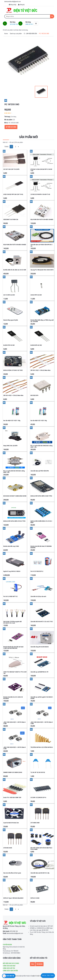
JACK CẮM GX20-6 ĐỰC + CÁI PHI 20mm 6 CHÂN (14, 723)
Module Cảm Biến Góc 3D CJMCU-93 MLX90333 (13, 698)
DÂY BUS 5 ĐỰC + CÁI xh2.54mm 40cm (40, 370)
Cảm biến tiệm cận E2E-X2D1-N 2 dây (40, 873)
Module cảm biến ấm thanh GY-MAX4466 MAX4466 (41, 547)
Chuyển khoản (7, 945)
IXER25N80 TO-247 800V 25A (11, 220)
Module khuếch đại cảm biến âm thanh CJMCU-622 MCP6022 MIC (13, 648)
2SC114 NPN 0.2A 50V (9, 295)
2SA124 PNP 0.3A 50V (36, 295)
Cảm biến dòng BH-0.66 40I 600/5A (39, 647)
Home (6, 34)
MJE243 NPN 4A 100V (36, 345)
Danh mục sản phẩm (16, 34)
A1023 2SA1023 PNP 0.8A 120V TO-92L (13, 194)
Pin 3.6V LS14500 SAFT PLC (11, 596)
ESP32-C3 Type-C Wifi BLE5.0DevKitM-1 (13, 898)
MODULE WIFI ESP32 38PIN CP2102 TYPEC (14, 521)
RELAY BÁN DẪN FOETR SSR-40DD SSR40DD (42, 220)
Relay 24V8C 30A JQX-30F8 (10, 446)
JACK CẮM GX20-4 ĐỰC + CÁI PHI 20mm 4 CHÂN (42, 723)
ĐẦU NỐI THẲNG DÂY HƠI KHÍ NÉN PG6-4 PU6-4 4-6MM (41, 849)
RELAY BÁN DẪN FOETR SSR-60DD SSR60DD (15, 245)
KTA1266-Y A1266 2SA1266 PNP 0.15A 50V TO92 (41, 170)
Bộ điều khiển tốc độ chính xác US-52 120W (15, 270)
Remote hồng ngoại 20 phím (11, 320)
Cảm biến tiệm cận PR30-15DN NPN (40, 471)
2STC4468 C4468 (35, 823)
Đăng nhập (13, 5)
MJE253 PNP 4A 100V (9, 345)
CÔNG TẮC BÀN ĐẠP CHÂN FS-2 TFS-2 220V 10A (15, 673)
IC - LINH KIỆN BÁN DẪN (30, 34)
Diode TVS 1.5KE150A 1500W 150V (12, 798)
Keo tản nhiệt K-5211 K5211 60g (39, 421)
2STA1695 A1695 (8, 848)
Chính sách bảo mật (9, 966)
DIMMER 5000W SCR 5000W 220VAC (13, 772)
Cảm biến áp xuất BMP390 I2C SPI (39, 672)
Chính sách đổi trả (9, 968)
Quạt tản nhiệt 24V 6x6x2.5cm (11, 823)
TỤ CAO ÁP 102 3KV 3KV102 (38, 772)
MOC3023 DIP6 (34, 395)
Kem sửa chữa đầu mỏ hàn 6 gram (12, 873)
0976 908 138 (10, 931)
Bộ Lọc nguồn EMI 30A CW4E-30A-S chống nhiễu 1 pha (41, 446)
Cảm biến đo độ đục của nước (38, 596)
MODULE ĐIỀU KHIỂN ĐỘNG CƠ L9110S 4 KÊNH (41, 522)
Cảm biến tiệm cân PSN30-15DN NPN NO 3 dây (41, 245)
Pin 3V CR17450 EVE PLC (37, 571)
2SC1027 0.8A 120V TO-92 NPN (11, 169)
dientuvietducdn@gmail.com (13, 933)
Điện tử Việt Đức (37, 976)
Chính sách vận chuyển (10, 971)
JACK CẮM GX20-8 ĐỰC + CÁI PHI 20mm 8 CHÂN (14, 748)
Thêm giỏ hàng (11, 127)
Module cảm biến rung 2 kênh (11, 546)
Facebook (39, 964)
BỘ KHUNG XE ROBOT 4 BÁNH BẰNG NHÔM (15, 496)
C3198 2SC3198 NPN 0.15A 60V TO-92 (40, 194)
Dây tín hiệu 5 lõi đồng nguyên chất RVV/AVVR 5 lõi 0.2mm (12, 622)
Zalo (33, 964)
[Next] (18, 147)
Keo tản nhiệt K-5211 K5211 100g (12, 421)
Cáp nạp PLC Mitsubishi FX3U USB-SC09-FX (42, 270)
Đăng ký (21, 5)
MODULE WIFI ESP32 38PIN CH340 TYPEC (41, 496)
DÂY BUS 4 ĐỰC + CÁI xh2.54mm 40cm (13, 395)
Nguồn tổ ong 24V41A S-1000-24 (12, 571)
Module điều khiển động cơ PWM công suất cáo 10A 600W (42, 321)
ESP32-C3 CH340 (35, 898)
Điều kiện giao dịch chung (11, 963)
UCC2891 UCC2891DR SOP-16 (38, 798)
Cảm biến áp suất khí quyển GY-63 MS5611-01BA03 (42, 698)
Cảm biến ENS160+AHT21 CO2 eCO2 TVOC (42, 622)
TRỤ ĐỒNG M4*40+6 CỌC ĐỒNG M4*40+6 (42, 747)
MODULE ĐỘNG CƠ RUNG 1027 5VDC (13, 370)
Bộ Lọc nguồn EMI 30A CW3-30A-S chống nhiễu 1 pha (14, 472)
